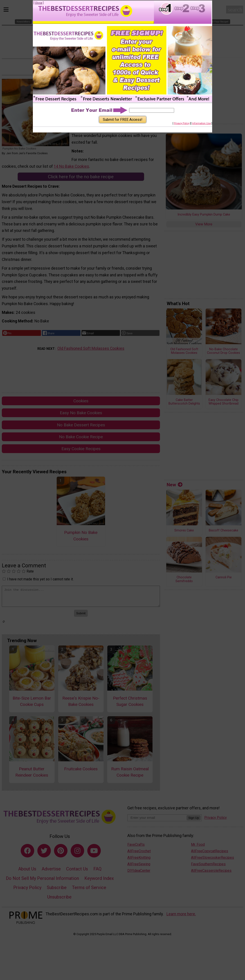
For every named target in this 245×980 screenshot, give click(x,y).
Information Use (201, 123)
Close (39, 3)
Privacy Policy (182, 123)
